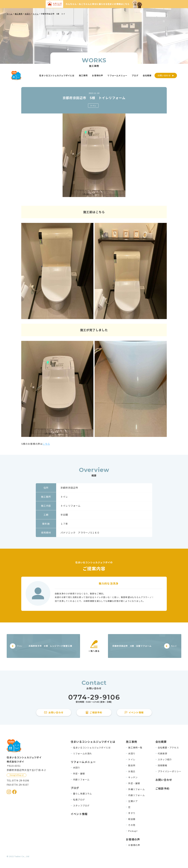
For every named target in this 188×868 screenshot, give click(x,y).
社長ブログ (79, 799)
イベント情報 (79, 814)
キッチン (133, 777)
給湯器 (132, 819)
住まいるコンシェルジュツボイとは (92, 747)
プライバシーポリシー (170, 771)
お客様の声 (134, 845)
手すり (132, 813)
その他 (132, 825)
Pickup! (133, 831)
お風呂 (132, 771)
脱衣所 (132, 765)
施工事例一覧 (135, 747)
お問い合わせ (164, 75)
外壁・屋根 (79, 773)
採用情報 (162, 765)
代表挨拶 (162, 753)
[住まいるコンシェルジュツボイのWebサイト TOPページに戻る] (16, 75)
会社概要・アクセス (168, 747)
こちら (46, 444)
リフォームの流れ (83, 753)
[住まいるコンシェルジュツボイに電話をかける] (94, 699)
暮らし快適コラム (83, 794)
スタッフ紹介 (165, 759)
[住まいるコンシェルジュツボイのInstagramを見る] (9, 792)
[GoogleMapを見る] (17, 775)
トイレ (93, 106)
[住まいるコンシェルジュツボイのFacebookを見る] (14, 792)
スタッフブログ (81, 805)
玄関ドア (133, 801)
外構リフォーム (136, 789)
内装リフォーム (81, 779)
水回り (77, 768)
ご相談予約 (162, 788)
